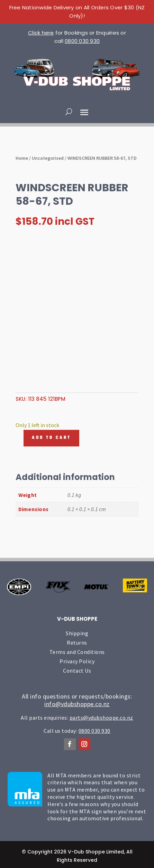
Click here (41, 33)
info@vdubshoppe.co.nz (77, 704)
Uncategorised (48, 158)
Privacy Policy (77, 661)
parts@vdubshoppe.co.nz (101, 718)
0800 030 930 (82, 41)
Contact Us (77, 671)
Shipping (77, 633)
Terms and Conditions (77, 652)
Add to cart (51, 438)
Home (22, 158)
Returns (77, 643)
